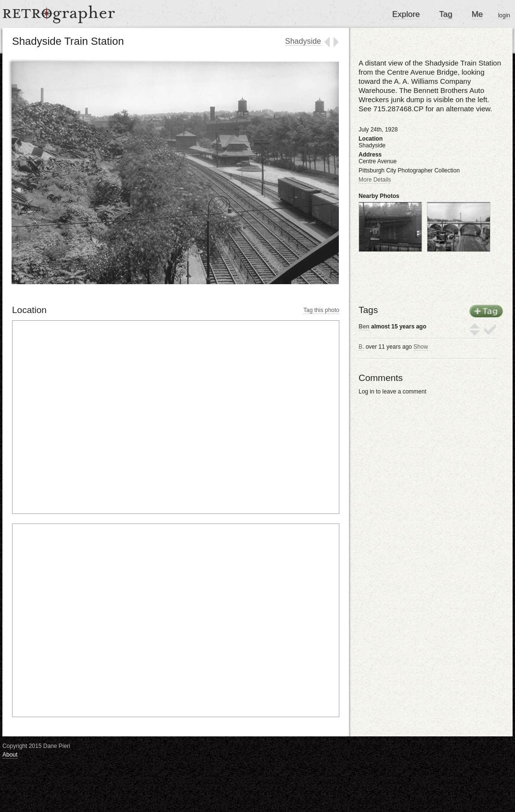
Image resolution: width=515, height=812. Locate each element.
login (504, 15)
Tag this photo (321, 310)
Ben (364, 327)
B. (361, 347)
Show (421, 347)
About (10, 755)
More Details (375, 180)
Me (477, 14)
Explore (406, 14)
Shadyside (303, 41)
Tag (445, 14)
